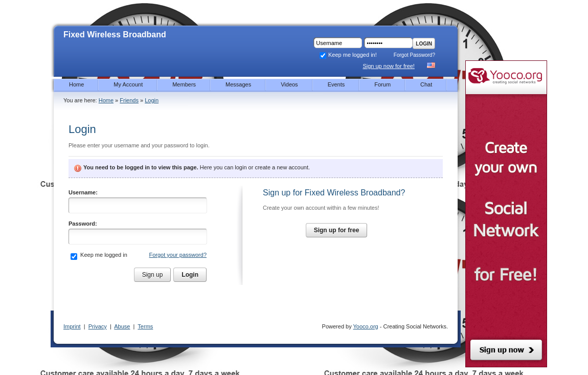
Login (424, 44)
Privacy (98, 326)
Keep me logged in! (348, 55)
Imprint (72, 326)
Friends (129, 100)
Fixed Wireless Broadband (115, 35)
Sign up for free (337, 230)
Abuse (122, 326)
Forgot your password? (178, 255)
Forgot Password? (414, 55)
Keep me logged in (103, 255)
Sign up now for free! (389, 66)
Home (106, 100)
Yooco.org (366, 326)
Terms (145, 326)
